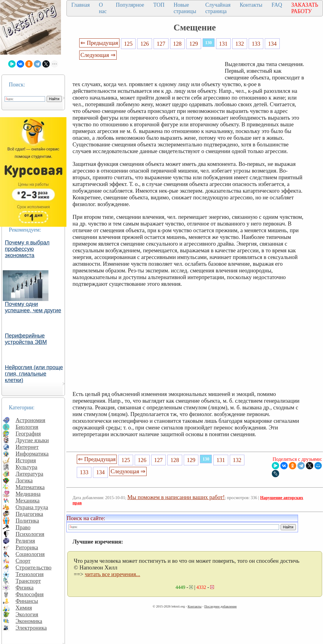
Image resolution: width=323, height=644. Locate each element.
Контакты (251, 5)
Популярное (130, 5)
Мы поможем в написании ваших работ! (176, 497)
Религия (25, 541)
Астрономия (30, 420)
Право (23, 527)
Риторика (27, 547)
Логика (24, 480)
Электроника (31, 628)
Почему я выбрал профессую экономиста (27, 249)
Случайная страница (218, 8)
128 (177, 44)
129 (194, 44)
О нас (103, 8)
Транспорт (28, 581)
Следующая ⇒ (98, 55)
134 (272, 44)
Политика (27, 521)
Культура (27, 467)
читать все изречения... (112, 574)
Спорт (23, 561)
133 (256, 44)
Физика (25, 588)
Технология (30, 574)
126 (145, 44)
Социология (30, 554)
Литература (29, 474)
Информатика (32, 454)
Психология (30, 534)
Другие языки (32, 440)
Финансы (27, 601)
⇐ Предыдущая (99, 43)
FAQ (277, 5)
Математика (30, 487)
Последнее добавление (220, 606)
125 (128, 44)
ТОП (159, 5)
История (26, 460)
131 (223, 44)
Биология (27, 427)
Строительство (34, 567)
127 (161, 44)
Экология (27, 614)
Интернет (27, 447)
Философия (30, 594)
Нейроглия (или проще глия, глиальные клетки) (34, 374)
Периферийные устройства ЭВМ (26, 339)
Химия (24, 608)
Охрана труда (32, 507)
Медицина (28, 494)
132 (240, 44)
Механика (28, 501)
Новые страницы (185, 8)
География (28, 434)
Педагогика (29, 514)
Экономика (29, 621)
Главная (80, 5)
